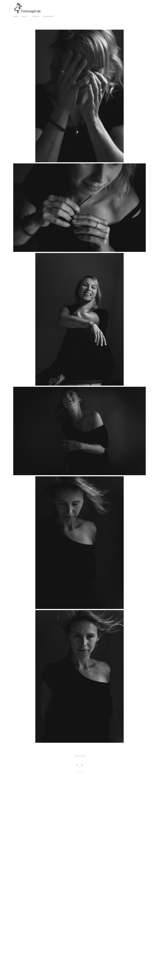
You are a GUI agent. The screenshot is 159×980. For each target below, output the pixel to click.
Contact (36, 16)
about (25, 16)
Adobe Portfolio (80, 773)
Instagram (79, 771)
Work (16, 16)
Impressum (48, 16)
